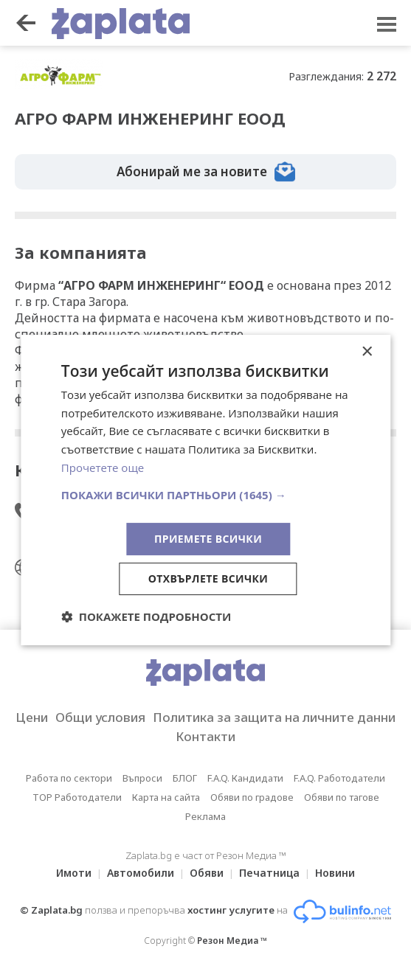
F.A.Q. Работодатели (339, 778)
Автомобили (141, 873)
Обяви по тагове (342, 797)
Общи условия (100, 717)
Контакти (205, 736)
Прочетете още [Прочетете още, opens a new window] (103, 468)
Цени (32, 717)
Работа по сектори (69, 778)
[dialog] (205, 490)
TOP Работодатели (77, 797)
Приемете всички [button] (208, 539)
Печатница (269, 873)
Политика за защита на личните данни (274, 717)
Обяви (207, 873)
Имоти (74, 873)
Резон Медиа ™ (232, 941)
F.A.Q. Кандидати (245, 778)
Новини (335, 873)
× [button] (366, 352)
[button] (205, 495)
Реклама (205, 816)
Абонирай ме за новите (206, 172)
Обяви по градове (252, 797)
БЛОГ (185, 778)
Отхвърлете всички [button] (208, 578)
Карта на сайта (166, 797)
